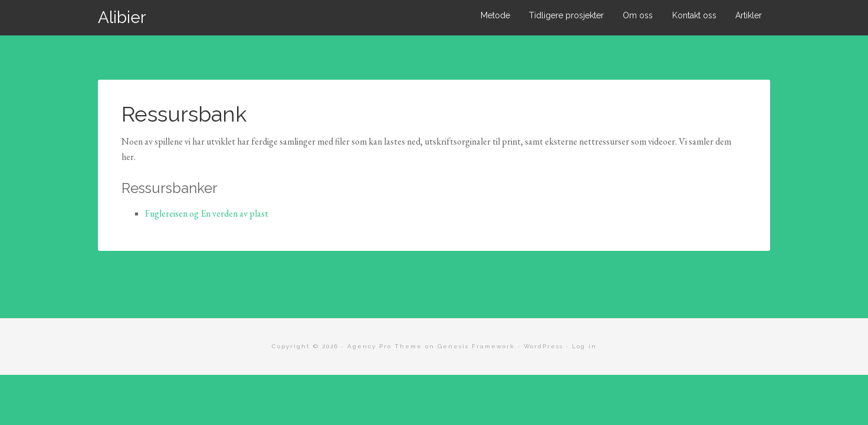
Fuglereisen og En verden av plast (207, 213)
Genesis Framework (476, 346)
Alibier (122, 17)
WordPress (543, 346)
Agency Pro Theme (385, 346)
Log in (584, 346)
